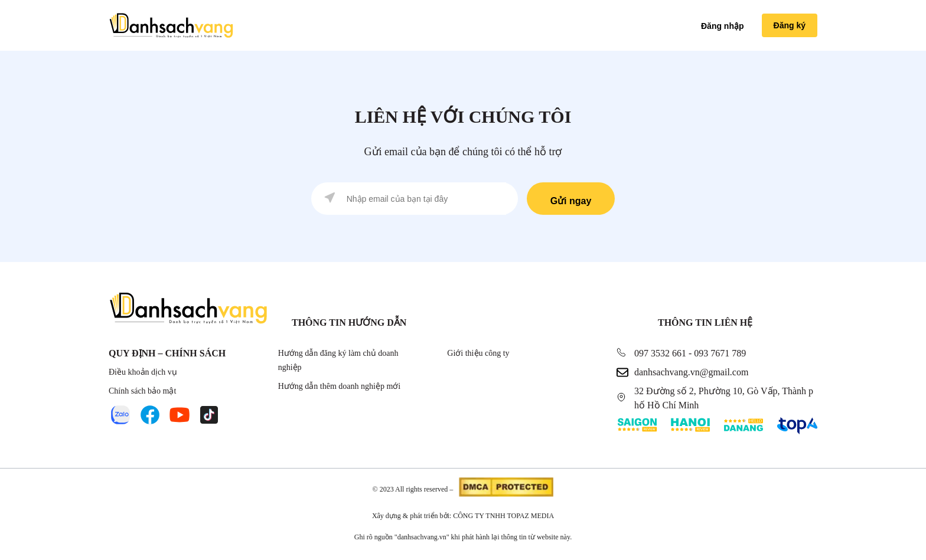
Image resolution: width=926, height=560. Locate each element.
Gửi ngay (571, 201)
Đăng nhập (723, 26)
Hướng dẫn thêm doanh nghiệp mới (340, 386)
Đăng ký (790, 25)
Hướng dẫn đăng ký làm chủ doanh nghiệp (338, 360)
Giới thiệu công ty (478, 353)
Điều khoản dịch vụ (143, 372)
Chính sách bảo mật (142, 391)
